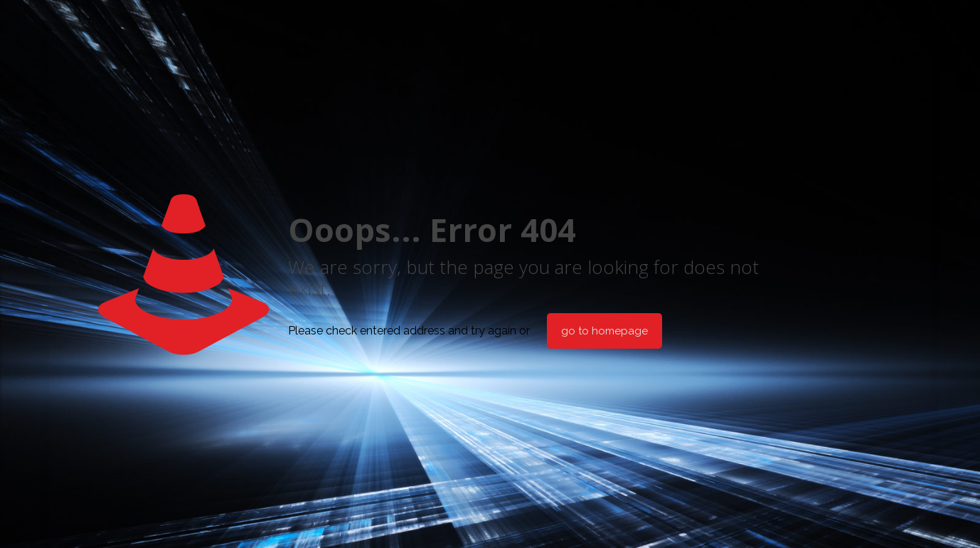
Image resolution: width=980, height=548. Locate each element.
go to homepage (604, 331)
